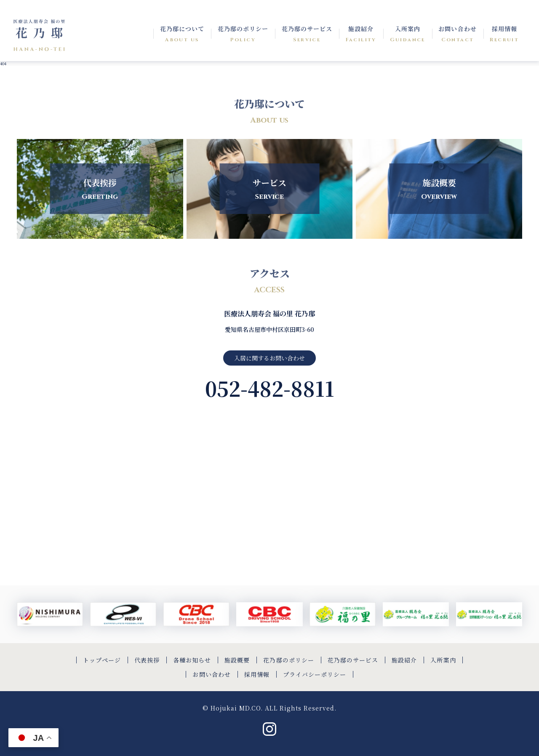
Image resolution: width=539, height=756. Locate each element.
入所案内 (443, 660)
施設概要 (237, 660)
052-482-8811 (270, 388)
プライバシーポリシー (315, 674)
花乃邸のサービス (353, 660)
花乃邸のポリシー (288, 660)
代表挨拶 (147, 660)
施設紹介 (404, 660)
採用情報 (257, 674)
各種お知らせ (192, 660)
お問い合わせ (211, 674)
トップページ (102, 660)
